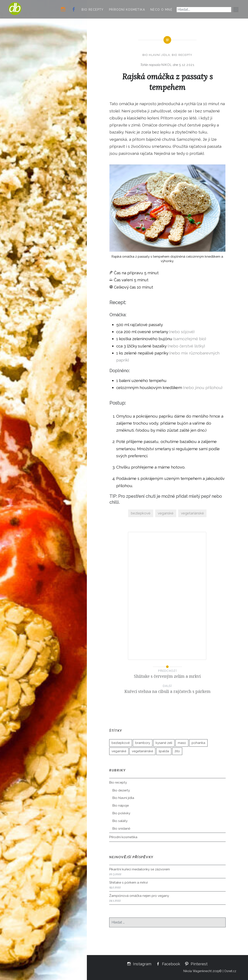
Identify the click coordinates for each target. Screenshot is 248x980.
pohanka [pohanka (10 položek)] (198, 743)
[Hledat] (236, 10)
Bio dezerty (121, 790)
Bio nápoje (121, 806)
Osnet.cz (230, 971)
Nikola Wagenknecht (197, 971)
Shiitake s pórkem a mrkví (128, 883)
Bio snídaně (121, 829)
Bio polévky (121, 813)
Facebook (171, 964)
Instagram (142, 964)
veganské (166, 513)
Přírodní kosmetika (127, 10)
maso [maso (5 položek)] (182, 743)
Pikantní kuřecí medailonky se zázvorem (140, 869)
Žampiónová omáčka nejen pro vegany (139, 896)
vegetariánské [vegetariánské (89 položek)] (142, 751)
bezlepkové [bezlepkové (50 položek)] (121, 743)
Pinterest (199, 964)
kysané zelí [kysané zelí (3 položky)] (164, 743)
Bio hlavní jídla (156, 55)
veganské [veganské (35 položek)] (119, 751)
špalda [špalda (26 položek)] (164, 751)
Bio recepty (92, 10)
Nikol (167, 65)
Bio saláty (120, 821)
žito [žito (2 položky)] (177, 751)
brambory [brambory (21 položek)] (143, 743)
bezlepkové (141, 513)
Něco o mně (161, 10)
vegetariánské (192, 513)
